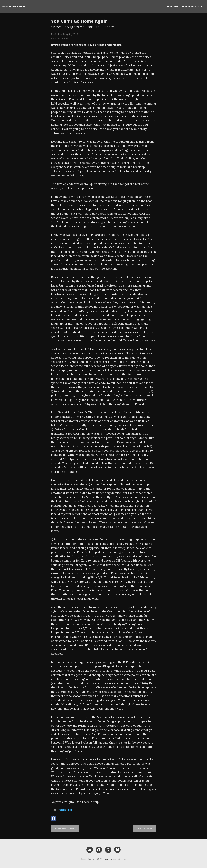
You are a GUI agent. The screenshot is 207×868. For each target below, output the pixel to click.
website (62, 810)
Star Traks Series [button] (192, 6)
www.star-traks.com (116, 859)
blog (70, 810)
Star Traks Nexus (14, 6)
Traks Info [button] (172, 6)
